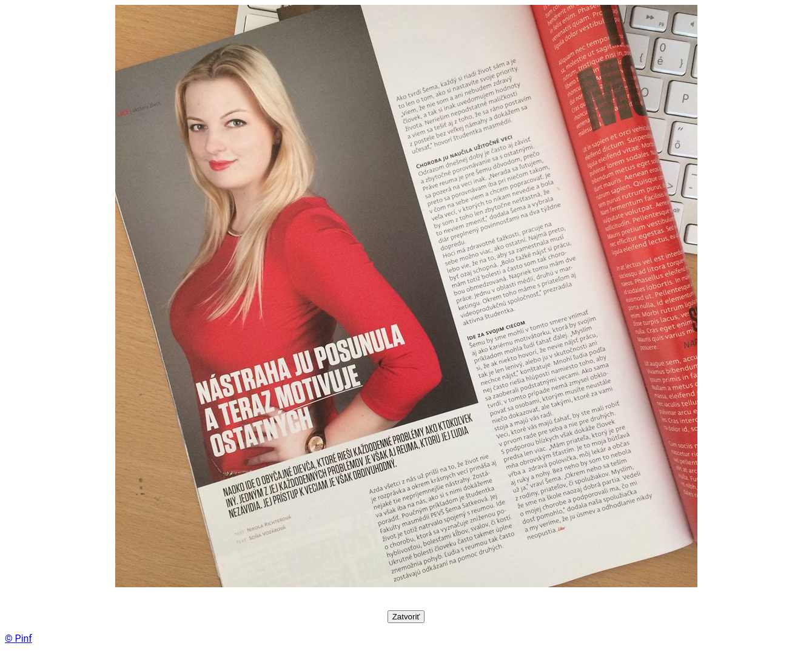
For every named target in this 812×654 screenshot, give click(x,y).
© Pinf (18, 639)
